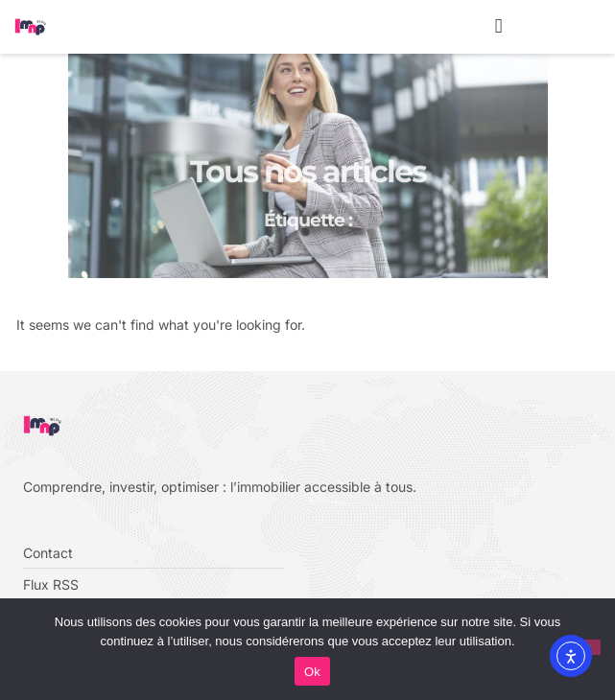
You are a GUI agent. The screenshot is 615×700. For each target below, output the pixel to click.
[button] (499, 27)
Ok (312, 672)
